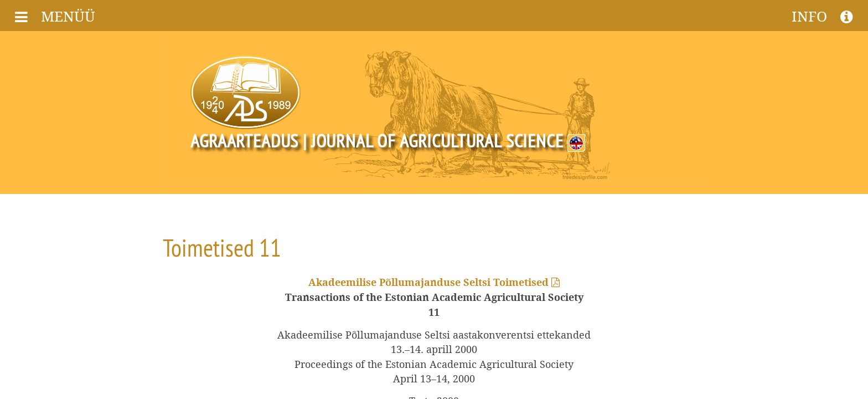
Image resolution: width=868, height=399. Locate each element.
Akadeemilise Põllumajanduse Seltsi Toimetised (434, 283)
